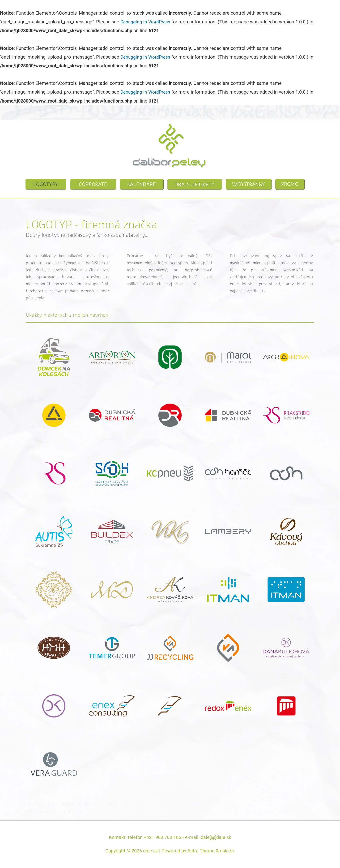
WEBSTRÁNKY (249, 184)
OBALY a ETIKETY (195, 184)
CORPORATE (93, 184)
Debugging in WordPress (146, 22)
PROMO (290, 184)
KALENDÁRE (142, 184)
